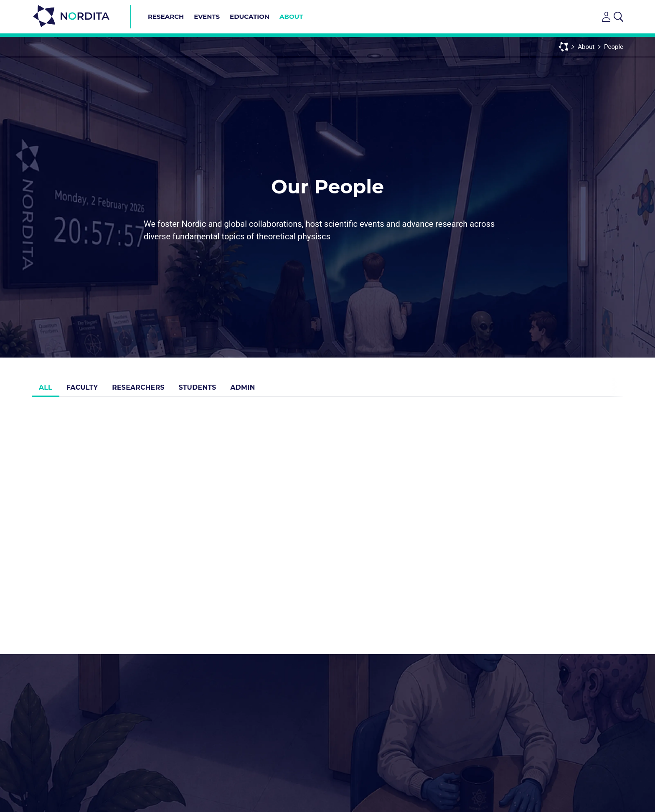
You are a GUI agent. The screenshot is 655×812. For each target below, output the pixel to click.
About (291, 16)
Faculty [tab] (90, 390)
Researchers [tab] (151, 390)
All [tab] (48, 390)
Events (207, 16)
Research (166, 16)
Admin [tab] (264, 390)
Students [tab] (214, 390)
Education (250, 16)
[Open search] (618, 17)
